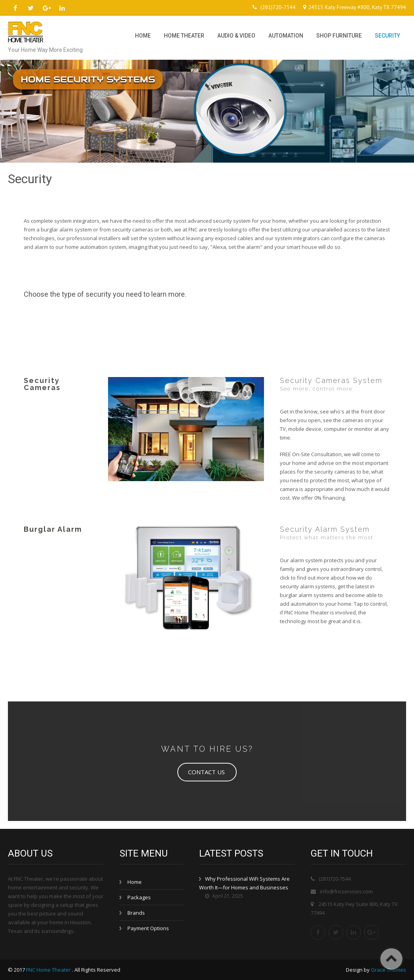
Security (387, 36)
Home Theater (184, 36)
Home (143, 36)
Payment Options (148, 928)
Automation (286, 36)
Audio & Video (236, 36)
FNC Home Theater (49, 970)
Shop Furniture (339, 36)
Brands (136, 913)
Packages (139, 897)
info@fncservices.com (346, 891)
